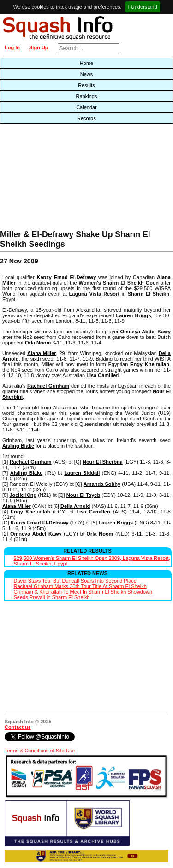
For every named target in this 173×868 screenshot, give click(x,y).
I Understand (143, 7)
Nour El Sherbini (103, 462)
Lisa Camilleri (103, 375)
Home (86, 63)
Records (86, 118)
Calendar (86, 107)
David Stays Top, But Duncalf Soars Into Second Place (75, 581)
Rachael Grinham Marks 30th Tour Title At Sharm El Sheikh (80, 586)
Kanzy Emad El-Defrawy (66, 277)
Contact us (18, 727)
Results (86, 85)
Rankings (87, 96)
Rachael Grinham (48, 386)
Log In (12, 47)
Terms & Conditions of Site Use (40, 751)
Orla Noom (38, 343)
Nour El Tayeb (83, 495)
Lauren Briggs (134, 315)
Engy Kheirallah (150, 364)
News (87, 74)
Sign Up (39, 47)
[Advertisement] (55, 179)
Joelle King (23, 495)
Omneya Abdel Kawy (146, 332)
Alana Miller (42, 353)
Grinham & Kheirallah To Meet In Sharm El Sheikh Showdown (83, 592)
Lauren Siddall (82, 473)
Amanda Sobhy (102, 484)
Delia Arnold (75, 506)
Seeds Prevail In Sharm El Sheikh (52, 597)
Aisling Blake (18, 446)
